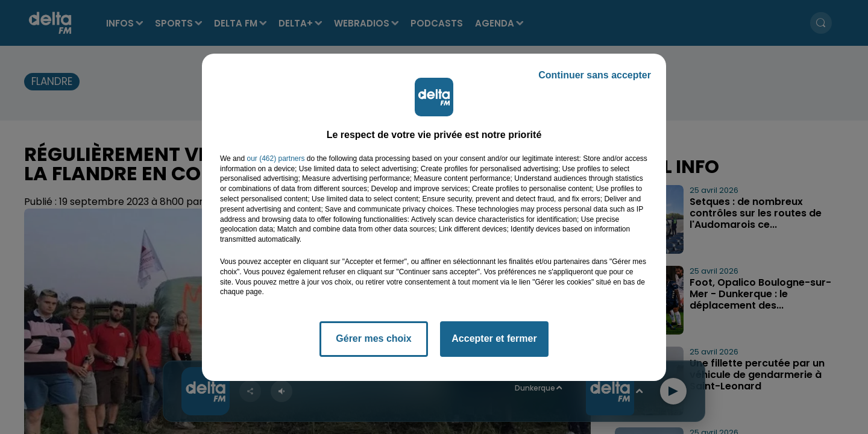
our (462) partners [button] (275, 159)
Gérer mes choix (373, 338)
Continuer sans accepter (595, 75)
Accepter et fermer (494, 338)
